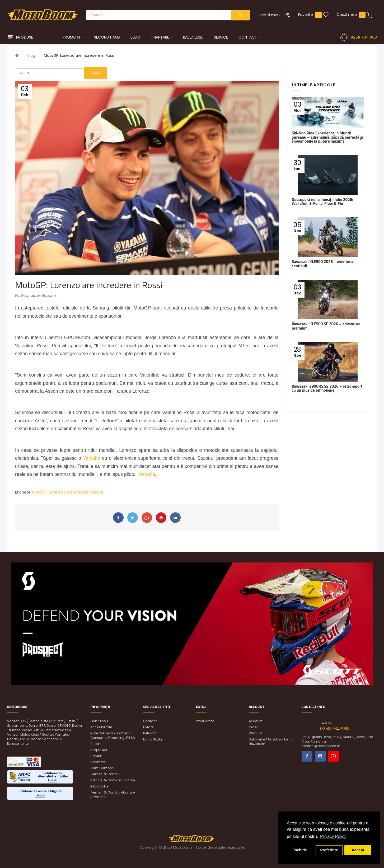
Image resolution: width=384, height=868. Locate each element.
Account (256, 721)
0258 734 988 (364, 37)
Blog (31, 55)
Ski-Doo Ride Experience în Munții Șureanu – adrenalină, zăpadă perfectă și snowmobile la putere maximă (328, 137)
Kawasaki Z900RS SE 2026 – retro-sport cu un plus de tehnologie (327, 388)
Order (253, 727)
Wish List (256, 733)
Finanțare (98, 762)
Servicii (96, 756)
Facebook (307, 756)
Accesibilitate (101, 727)
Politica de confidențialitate (113, 780)
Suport (96, 744)
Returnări (150, 733)
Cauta (96, 73)
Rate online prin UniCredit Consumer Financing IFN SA (113, 735)
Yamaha (92, 458)
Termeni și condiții (105, 774)
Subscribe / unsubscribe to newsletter (271, 742)
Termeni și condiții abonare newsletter (113, 795)
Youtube (333, 756)
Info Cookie (99, 786)
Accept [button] (358, 850)
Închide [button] (300, 850)
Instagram (320, 756)
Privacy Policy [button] (333, 836)
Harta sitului (153, 739)
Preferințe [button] (329, 850)
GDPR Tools (99, 721)
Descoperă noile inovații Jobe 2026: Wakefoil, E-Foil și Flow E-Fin (323, 201)
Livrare (148, 727)
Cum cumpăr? (102, 768)
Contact (150, 721)
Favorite (306, 15)
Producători (205, 721)
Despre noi (99, 750)
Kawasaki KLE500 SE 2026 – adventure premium (326, 326)
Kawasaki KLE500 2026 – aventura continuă (322, 264)
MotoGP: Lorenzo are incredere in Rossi (79, 55)
